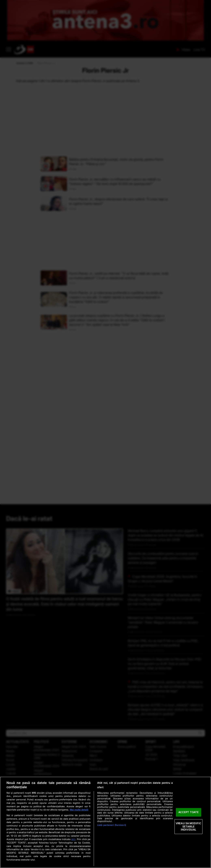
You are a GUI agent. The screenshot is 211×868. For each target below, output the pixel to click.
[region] (105, 822)
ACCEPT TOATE (189, 812)
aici (73, 839)
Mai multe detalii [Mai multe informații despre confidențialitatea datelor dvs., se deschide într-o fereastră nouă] (79, 810)
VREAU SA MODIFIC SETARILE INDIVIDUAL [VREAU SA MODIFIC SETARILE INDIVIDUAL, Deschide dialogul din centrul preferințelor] (188, 826)
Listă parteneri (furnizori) (112, 825)
